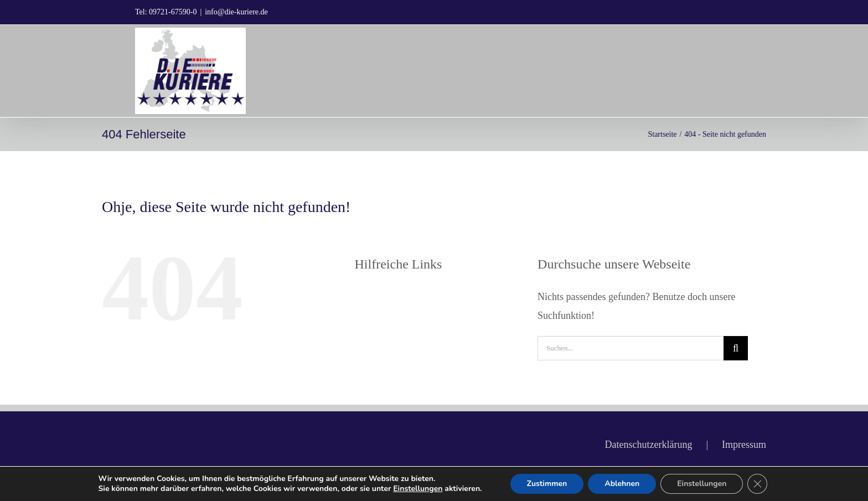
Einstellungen (418, 489)
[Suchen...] (631, 348)
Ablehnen (622, 484)
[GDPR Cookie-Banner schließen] (757, 484)
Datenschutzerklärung (648, 445)
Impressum (744, 445)
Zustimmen (547, 484)
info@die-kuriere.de (236, 12)
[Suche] (736, 348)
